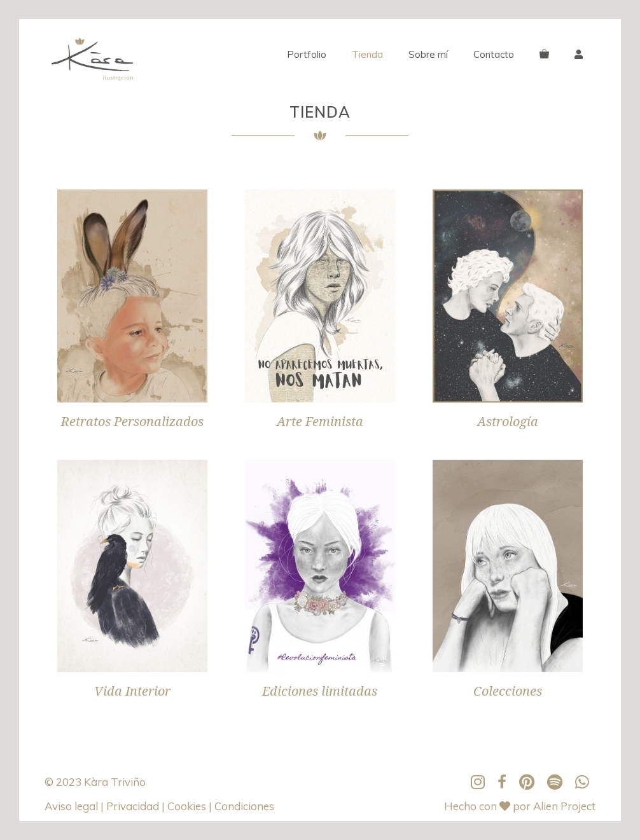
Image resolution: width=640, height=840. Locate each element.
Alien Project (564, 806)
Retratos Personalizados (132, 422)
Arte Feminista (320, 422)
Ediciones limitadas (320, 691)
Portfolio (307, 54)
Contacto (494, 54)
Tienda (367, 54)
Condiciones (244, 806)
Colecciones (508, 691)
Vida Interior (132, 691)
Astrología (508, 422)
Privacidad (134, 806)
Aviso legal (73, 806)
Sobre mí (428, 54)
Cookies (188, 806)
